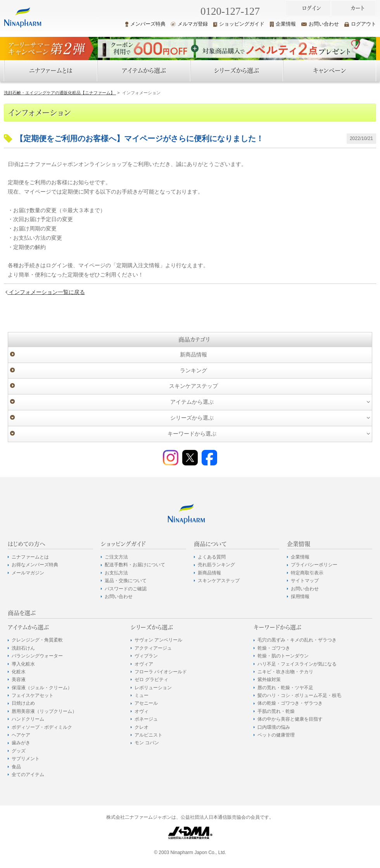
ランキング (193, 370)
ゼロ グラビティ (151, 680)
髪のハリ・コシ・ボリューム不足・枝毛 (299, 695)
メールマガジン (28, 573)
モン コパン (147, 743)
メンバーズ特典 (145, 24)
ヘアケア (21, 735)
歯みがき (21, 743)
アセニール (146, 703)
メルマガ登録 (189, 24)
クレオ (142, 727)
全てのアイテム (28, 775)
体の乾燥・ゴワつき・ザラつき (290, 703)
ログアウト (360, 24)
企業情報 (283, 24)
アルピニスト (149, 735)
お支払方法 (116, 573)
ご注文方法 (116, 557)
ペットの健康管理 (276, 735)
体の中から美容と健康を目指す (290, 719)
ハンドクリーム (28, 719)
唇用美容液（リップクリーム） (44, 711)
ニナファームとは (51, 71)
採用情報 (300, 597)
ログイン (312, 8)
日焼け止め (23, 703)
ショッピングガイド (239, 24)
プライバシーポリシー (314, 565)
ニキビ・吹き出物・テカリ (285, 672)
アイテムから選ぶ (144, 71)
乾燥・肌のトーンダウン (283, 656)
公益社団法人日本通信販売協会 (213, 817)
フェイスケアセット (33, 695)
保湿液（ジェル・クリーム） (42, 688)
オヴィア (144, 664)
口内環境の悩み (274, 727)
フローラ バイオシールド (161, 672)
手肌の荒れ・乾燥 (276, 711)
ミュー (142, 695)
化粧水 (19, 672)
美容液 (19, 680)
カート (358, 8)
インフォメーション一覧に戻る (45, 292)
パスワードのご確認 (126, 589)
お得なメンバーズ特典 (35, 565)
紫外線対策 (269, 680)
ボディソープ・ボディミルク (42, 727)
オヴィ (142, 711)
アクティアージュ (153, 648)
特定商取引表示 (307, 573)
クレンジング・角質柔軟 (37, 640)
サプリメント (26, 759)
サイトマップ (305, 581)
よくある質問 (212, 557)
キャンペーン (330, 71)
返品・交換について (126, 581)
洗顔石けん (23, 648)
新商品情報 (193, 354)
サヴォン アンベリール (158, 640)
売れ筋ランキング (216, 565)
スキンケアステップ (193, 386)
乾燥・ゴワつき (274, 648)
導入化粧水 (23, 664)
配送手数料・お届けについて (135, 565)
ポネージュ (146, 719)
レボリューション (153, 688)
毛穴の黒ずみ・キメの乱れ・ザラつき (297, 640)
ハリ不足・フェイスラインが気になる (297, 664)
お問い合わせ (320, 24)
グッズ (19, 751)
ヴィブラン (146, 656)
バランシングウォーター (37, 656)
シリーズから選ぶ (237, 71)
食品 (16, 767)
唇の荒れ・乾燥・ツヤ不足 (285, 688)
